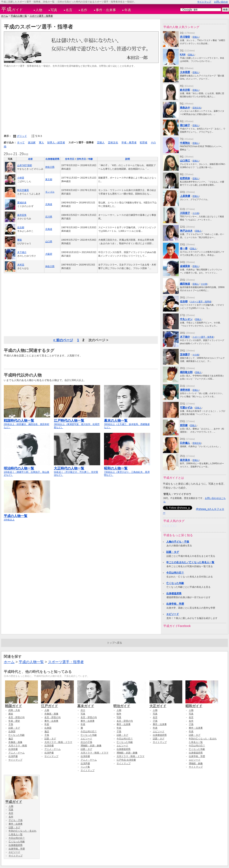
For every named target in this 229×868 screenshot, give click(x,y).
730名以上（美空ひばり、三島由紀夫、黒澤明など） (127, 470)
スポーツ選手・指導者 (41, 16)
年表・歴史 (14, 721)
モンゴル (50, 192)
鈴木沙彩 (185, 90)
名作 (84, 10)
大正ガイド (166, 704)
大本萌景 (185, 72)
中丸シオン (186, 319)
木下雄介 (22, 252)
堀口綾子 (185, 125)
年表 (128, 10)
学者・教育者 (129, 143)
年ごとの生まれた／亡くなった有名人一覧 (190, 562)
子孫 (11, 724)
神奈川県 (50, 167)
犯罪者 (144, 143)
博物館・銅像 (196, 763)
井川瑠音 (185, 37)
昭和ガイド (202, 704)
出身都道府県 (52, 159)
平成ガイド (22, 800)
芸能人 (101, 143)
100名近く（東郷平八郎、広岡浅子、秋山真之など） (27, 470)
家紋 (11, 714)
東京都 (49, 179)
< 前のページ (63, 340)
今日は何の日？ (175, 573)
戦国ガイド (21, 704)
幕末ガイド (94, 704)
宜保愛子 (185, 355)
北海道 (49, 204)
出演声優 (13, 756)
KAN (183, 55)
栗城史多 (22, 203)
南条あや (185, 108)
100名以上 (27, 516)
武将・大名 (14, 710)
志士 (83, 710)
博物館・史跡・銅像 (91, 745)
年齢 (91, 159)
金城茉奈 (185, 266)
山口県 (49, 241)
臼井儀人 (185, 443)
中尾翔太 (185, 143)
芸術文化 (113, 143)
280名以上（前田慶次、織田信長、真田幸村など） (27, 422)
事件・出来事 (106, 10)
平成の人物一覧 (19, 16)
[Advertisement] (81, 100)
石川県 (49, 217)
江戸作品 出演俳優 (126, 760)
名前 (30, 159)
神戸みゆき (186, 231)
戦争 (119, 714)
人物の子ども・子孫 (178, 542)
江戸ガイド (57, 704)
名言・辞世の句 (17, 717)
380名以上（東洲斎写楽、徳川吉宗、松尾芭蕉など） (77, 422)
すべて (21, 143)
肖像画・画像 (15, 742)
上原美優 (185, 196)
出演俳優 (13, 749)
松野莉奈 (185, 178)
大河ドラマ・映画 (18, 745)
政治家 (32, 143)
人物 (39, 10)
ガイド (12, 9)
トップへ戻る (114, 643)
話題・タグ (173, 552)
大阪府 (49, 254)
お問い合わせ (221, 2)
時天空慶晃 (23, 190)
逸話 (11, 739)
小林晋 (21, 178)
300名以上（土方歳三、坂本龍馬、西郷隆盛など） (127, 422)
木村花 (21, 265)
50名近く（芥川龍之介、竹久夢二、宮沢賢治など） (77, 470)
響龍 (20, 240)
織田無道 (185, 284)
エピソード (173, 614)
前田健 (184, 425)
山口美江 (185, 161)
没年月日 (81, 159)
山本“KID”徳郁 (25, 165)
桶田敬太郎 (186, 372)
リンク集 (85, 767)
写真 (54, 10)
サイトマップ (204, 2)
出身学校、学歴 (175, 604)
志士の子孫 (86, 742)
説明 (128, 159)
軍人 (41, 143)
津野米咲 (185, 390)
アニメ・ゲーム (17, 753)
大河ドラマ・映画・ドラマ (58, 742)
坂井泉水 (185, 460)
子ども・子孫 (16, 820)
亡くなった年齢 (175, 583)
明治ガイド (130, 704)
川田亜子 (185, 213)
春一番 (184, 248)
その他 (196, 213)
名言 (69, 10)
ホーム (5, 16)
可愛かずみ (186, 408)
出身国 (12, 731)
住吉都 (21, 227)
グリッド (22, 136)
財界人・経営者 (56, 143)
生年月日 (70, 159)
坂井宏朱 (22, 215)
